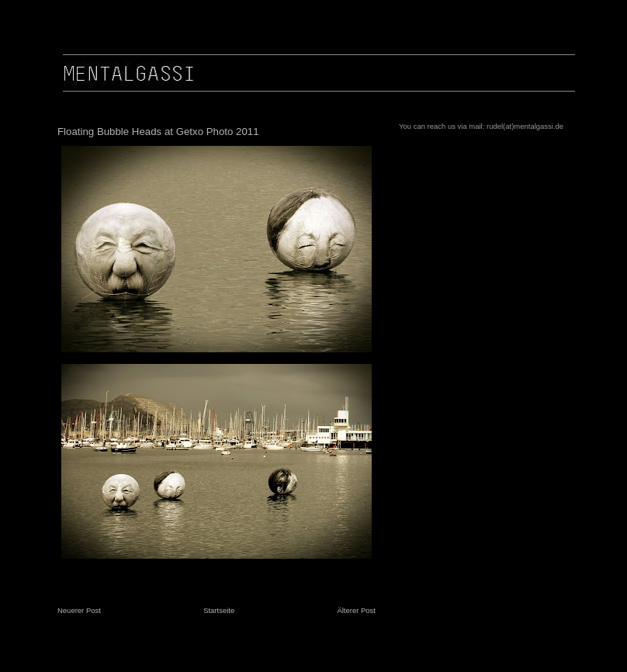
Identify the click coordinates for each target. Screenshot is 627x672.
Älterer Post (356, 610)
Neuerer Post (79, 610)
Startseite (219, 610)
